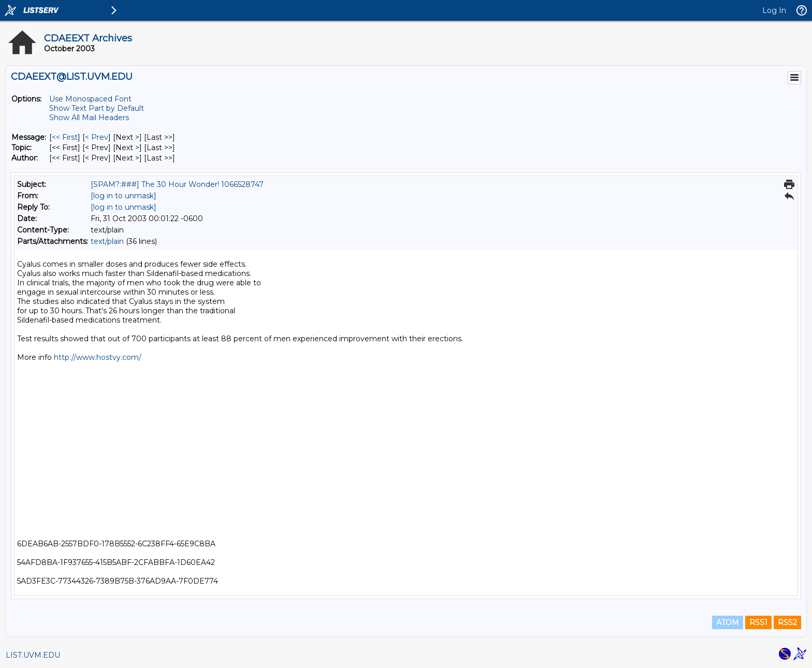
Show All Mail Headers (89, 118)
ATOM (728, 622)
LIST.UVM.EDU (33, 655)
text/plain (107, 241)
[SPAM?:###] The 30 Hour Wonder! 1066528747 (177, 184)
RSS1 (758, 622)
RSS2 (787, 622)
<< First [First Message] (65, 137)
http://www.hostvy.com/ (98, 357)
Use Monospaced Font (90, 99)
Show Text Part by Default (97, 108)
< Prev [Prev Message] (97, 137)
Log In (774, 10)
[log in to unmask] (124, 196)
